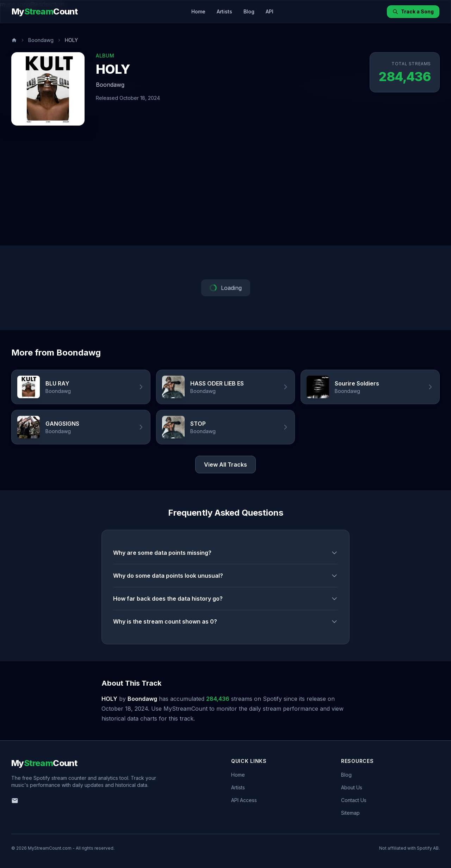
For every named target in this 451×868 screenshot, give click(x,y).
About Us (352, 787)
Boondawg (41, 40)
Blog (249, 11)
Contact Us (354, 800)
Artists (224, 11)
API (270, 11)
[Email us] (15, 801)
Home (198, 11)
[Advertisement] (225, 193)
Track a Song (413, 11)
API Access (244, 800)
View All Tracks (225, 465)
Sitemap (350, 813)
